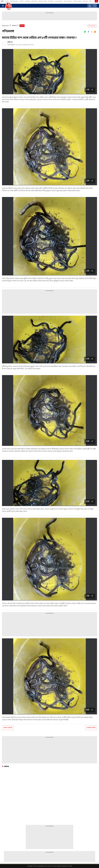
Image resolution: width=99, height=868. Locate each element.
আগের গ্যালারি (8, 728)
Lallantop (27, 1)
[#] (85, 32)
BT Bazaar (51, 1)
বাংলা (2, 1)
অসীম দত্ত (10, 42)
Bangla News (5, 26)
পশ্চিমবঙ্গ (14, 26)
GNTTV (22, 1)
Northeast (85, 1)
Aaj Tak (7, 1)
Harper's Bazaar (68, 1)
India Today (34, 1)
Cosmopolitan (59, 1)
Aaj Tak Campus (14, 1)
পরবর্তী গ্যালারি (91, 728)
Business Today (43, 1)
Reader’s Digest (77, 1)
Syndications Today (67, 866)
